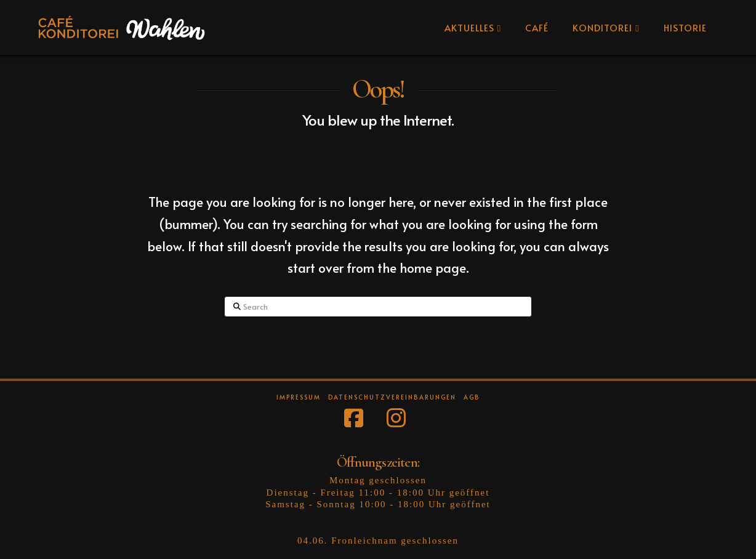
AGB (472, 397)
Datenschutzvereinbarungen (392, 397)
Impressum (299, 397)
